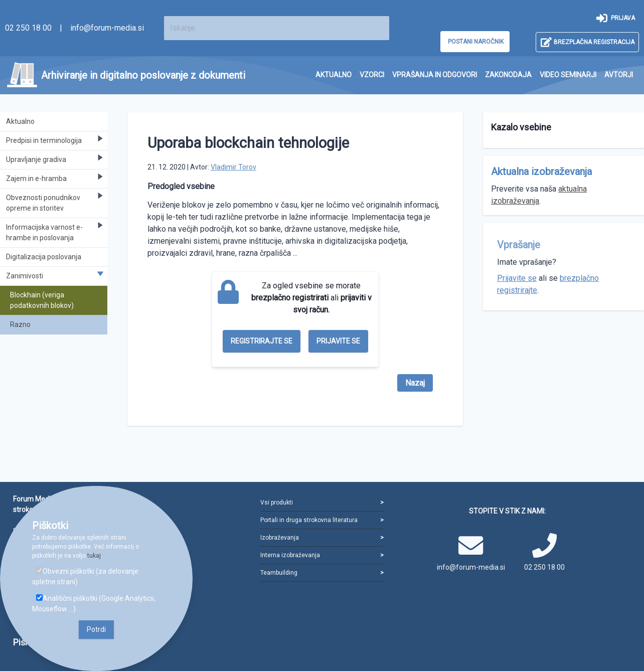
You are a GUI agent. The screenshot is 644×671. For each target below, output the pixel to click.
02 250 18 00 (28, 28)
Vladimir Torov (233, 167)
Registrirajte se (262, 341)
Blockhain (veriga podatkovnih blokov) (42, 300)
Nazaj (415, 383)
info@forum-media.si (107, 28)
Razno (20, 324)
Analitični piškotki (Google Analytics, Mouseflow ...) (94, 604)
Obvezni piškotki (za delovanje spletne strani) (85, 576)
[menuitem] (334, 75)
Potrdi (96, 629)
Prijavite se (338, 341)
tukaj (94, 556)
